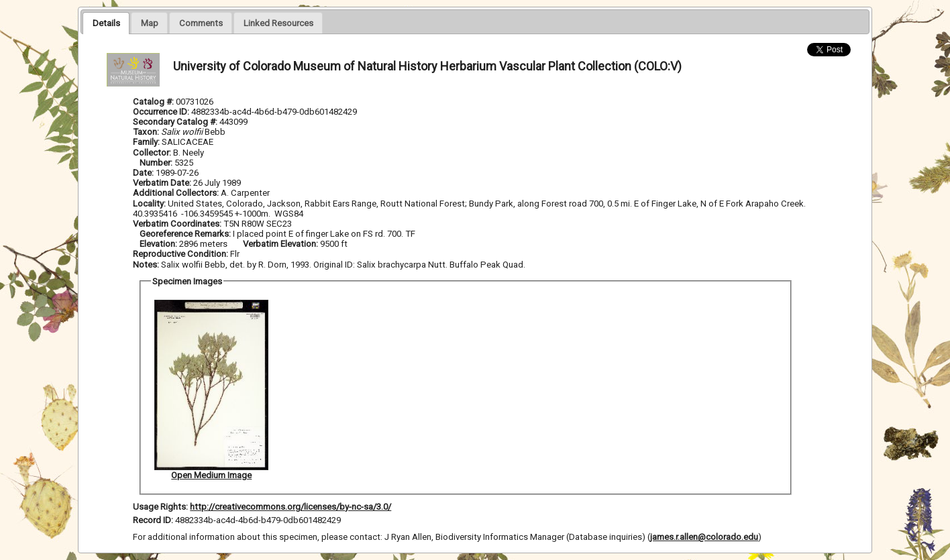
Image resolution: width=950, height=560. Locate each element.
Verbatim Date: (162, 183)
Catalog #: (154, 102)
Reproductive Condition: (180, 254)
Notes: (146, 265)
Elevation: (159, 244)
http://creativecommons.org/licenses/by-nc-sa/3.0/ (291, 507)
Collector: (153, 153)
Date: (143, 173)
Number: (157, 163)
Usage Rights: (160, 507)
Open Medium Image (211, 475)
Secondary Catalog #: (176, 122)
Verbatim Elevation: (281, 244)
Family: (146, 142)
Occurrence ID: (162, 112)
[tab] (106, 23)
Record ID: (154, 520)
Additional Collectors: (177, 193)
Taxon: (146, 132)
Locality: (149, 204)
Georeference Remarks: (186, 234)
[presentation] (106, 23)
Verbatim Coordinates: (178, 224)
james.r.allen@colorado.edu (704, 537)
